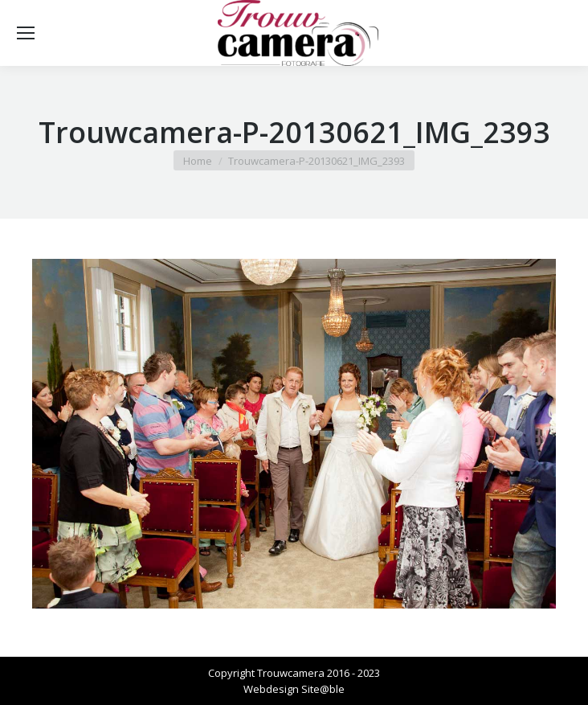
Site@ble (323, 689)
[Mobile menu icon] (26, 33)
